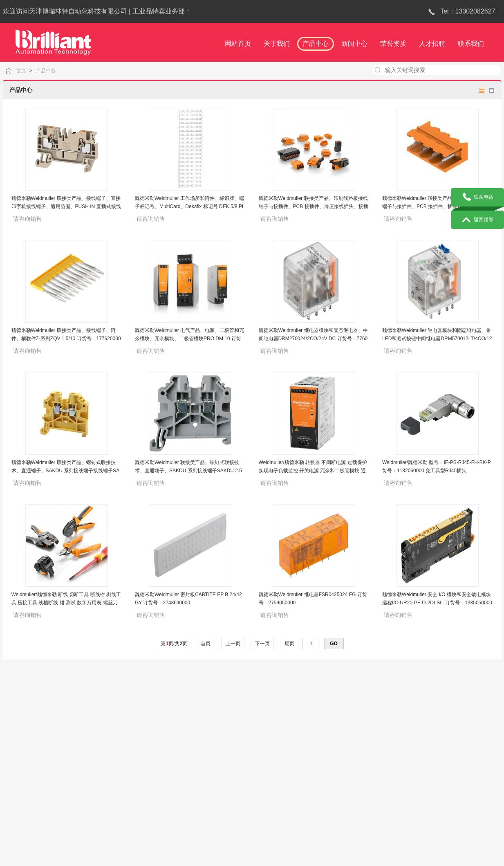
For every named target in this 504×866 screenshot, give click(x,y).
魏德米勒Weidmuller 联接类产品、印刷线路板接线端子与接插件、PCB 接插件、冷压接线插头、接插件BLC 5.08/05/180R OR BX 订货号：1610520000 (314, 206)
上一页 (233, 644)
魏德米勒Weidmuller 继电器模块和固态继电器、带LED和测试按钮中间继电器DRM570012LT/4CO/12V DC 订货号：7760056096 (437, 339)
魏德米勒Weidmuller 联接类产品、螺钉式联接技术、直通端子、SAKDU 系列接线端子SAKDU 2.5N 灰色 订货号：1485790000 (188, 471)
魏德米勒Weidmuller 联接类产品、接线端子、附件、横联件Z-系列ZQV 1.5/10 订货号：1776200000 (66, 339)
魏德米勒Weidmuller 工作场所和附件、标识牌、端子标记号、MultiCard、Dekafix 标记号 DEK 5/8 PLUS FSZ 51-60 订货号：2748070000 (190, 206)
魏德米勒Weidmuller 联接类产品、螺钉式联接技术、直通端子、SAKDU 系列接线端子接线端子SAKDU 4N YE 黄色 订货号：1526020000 (66, 471)
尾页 (289, 644)
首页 (30, 71)
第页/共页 (174, 644)
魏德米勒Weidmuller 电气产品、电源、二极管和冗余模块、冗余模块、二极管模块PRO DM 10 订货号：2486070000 (189, 339)
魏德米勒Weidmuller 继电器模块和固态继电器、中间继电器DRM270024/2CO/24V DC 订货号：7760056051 (313, 339)
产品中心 (54, 71)
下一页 (262, 644)
